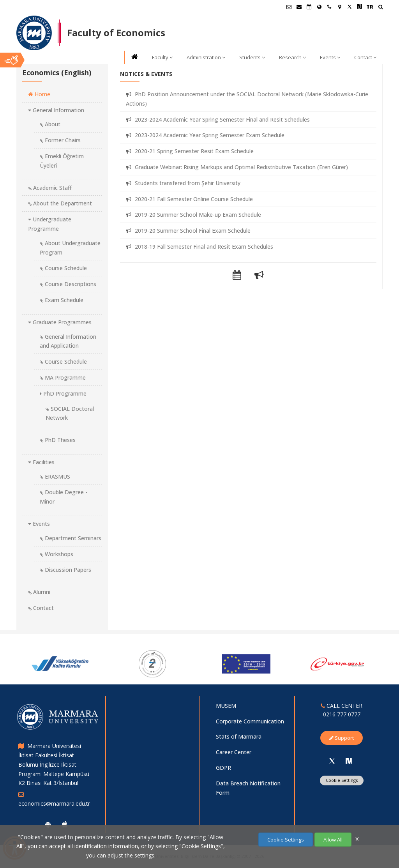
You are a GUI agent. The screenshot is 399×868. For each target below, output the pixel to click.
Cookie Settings (286, 840)
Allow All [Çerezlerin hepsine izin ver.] (333, 840)
